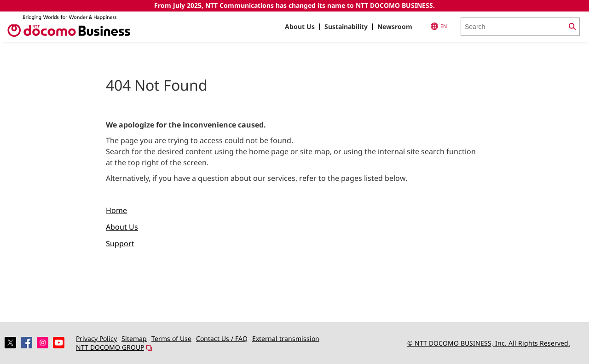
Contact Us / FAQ (222, 338)
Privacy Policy (96, 338)
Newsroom (395, 26)
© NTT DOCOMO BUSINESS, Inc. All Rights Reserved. (489, 343)
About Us (300, 26)
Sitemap (134, 338)
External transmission (286, 338)
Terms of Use (171, 338)
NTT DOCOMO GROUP (114, 347)
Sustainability (346, 26)
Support (120, 243)
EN (439, 26)
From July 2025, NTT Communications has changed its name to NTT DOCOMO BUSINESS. (294, 5)
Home (116, 210)
